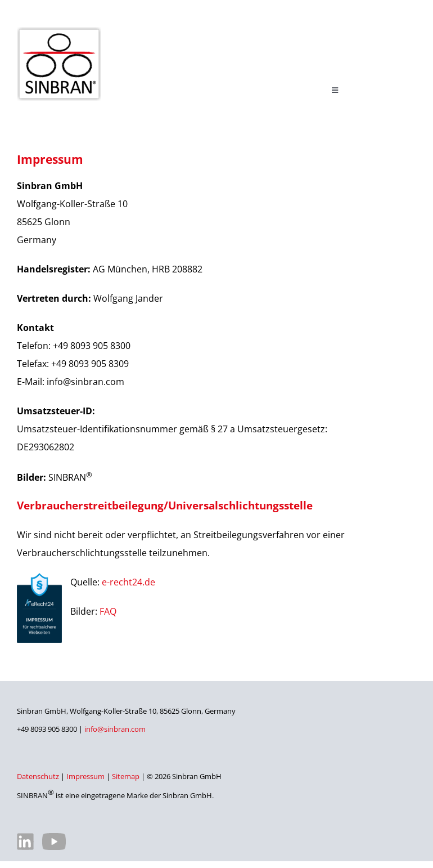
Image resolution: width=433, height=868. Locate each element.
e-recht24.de (128, 582)
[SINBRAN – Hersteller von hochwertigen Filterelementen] (59, 32)
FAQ (108, 611)
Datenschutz (38, 776)
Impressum (85, 776)
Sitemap (126, 776)
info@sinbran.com (115, 729)
